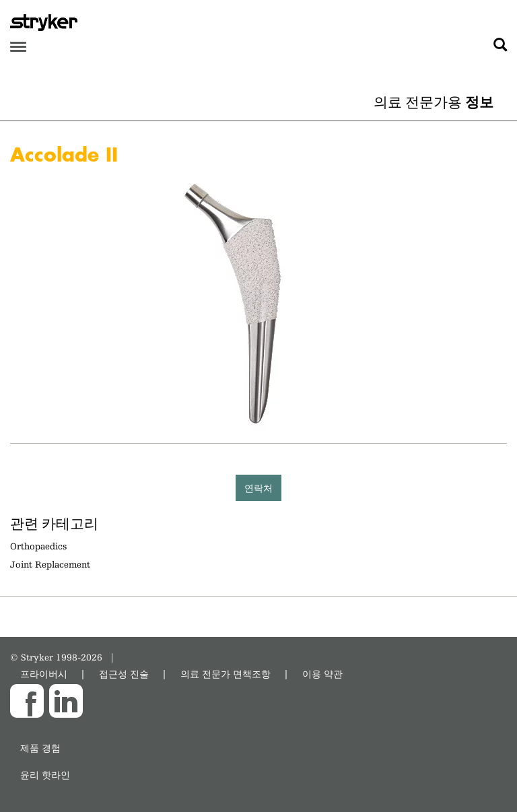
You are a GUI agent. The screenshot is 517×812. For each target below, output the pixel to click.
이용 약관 (322, 674)
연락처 (258, 488)
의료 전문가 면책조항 (226, 674)
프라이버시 (44, 674)
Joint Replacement (50, 564)
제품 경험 (40, 748)
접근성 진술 (124, 674)
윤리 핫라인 (45, 775)
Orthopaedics (38, 546)
